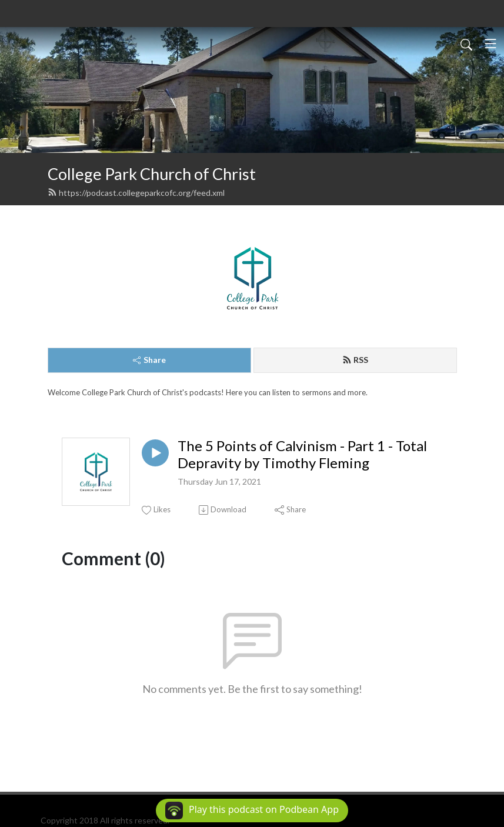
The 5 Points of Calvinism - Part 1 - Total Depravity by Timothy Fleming (302, 454)
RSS (355, 360)
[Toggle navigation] (490, 44)
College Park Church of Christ (152, 174)
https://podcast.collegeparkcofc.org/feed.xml (136, 193)
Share (149, 360)
